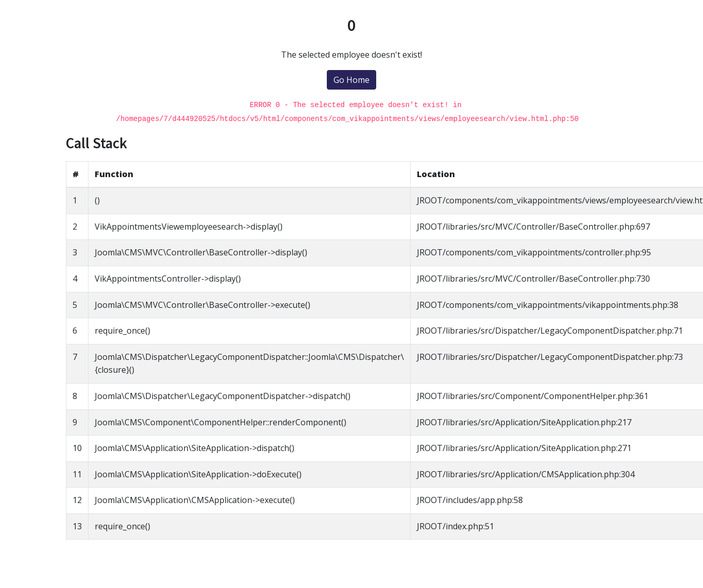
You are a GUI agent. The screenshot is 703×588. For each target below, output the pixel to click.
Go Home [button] (351, 80)
